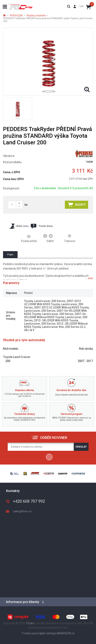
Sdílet (49, 238)
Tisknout (70, 238)
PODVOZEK (16, 16)
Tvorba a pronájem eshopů (39, 633)
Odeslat (81, 447)
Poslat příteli (29, 238)
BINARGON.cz (66, 633)
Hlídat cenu (19, 226)
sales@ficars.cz (22, 511)
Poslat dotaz (42, 226)
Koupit (77, 205)
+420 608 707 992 (29, 501)
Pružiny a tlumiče (36, 16)
